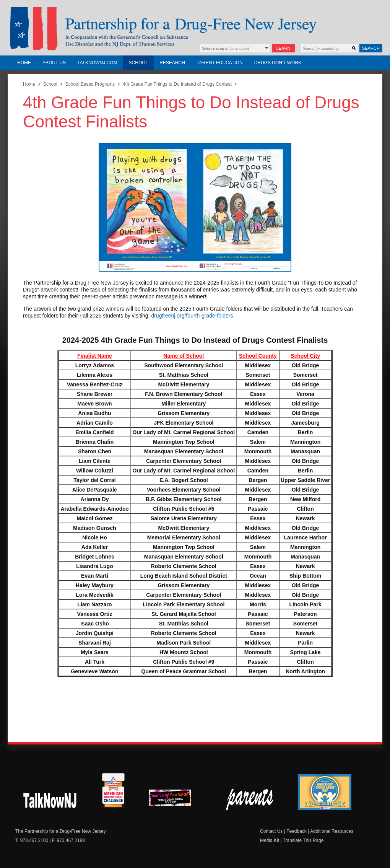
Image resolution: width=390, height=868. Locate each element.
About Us (54, 63)
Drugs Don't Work (278, 63)
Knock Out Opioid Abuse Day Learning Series (325, 792)
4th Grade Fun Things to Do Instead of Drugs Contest (177, 84)
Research (172, 63)
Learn (284, 48)
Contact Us (271, 831)
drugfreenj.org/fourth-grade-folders (192, 316)
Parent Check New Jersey (250, 800)
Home (24, 63)
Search (371, 48)
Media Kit (270, 840)
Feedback (297, 831)
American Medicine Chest (113, 791)
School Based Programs (90, 84)
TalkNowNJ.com (97, 63)
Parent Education (220, 63)
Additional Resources (332, 831)
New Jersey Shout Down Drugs (50, 800)
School (139, 63)
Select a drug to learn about (225, 48)
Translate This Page (303, 840)
